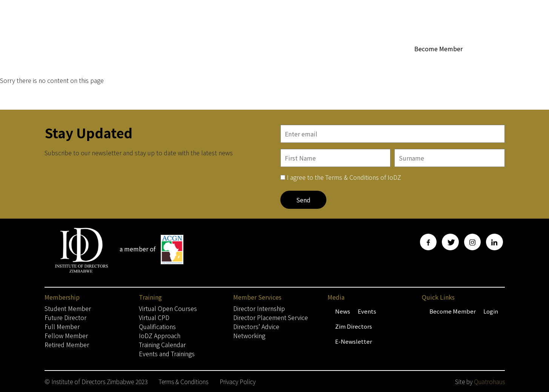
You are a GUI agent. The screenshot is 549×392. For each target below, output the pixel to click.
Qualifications (157, 326)
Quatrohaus (489, 381)
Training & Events (440, 63)
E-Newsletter (354, 341)
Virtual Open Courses (168, 308)
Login (491, 311)
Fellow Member (66, 335)
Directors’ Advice (256, 326)
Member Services (346, 63)
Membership (234, 63)
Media (393, 63)
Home (197, 63)
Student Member (68, 308)
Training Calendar (162, 345)
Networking (249, 335)
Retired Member (67, 345)
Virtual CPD (154, 317)
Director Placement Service (271, 317)
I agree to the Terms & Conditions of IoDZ (344, 177)
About (275, 63)
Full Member (62, 326)
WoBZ (303, 63)
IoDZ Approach (160, 335)
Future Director (65, 317)
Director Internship (259, 308)
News (343, 311)
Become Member (438, 49)
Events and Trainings (167, 354)
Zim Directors (354, 326)
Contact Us (490, 63)
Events (367, 311)
